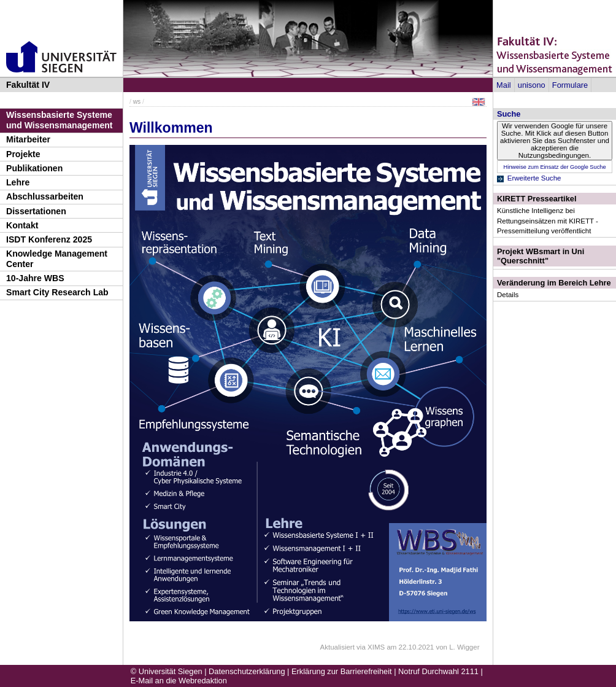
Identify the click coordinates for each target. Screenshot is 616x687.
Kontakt (22, 225)
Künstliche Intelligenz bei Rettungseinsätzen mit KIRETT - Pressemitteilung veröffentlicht (548, 220)
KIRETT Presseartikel (537, 199)
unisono (532, 85)
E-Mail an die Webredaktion (179, 681)
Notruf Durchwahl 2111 (438, 671)
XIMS (376, 647)
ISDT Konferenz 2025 (49, 239)
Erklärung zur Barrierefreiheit (342, 671)
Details (508, 295)
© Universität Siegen (167, 671)
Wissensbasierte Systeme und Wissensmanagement (60, 120)
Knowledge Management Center (57, 259)
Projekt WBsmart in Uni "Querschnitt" (541, 256)
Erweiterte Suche (534, 178)
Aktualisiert (337, 647)
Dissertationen (36, 211)
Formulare (570, 85)
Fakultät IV (28, 85)
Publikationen (34, 168)
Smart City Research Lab (57, 292)
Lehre (18, 182)
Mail (503, 85)
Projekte (23, 154)
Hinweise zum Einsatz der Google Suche (554, 167)
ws (137, 102)
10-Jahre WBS (35, 278)
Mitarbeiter (28, 139)
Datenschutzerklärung (247, 671)
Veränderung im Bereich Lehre (554, 283)
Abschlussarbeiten (45, 196)
